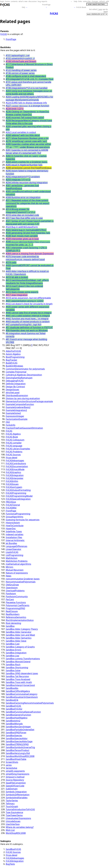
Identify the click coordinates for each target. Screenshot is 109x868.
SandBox (10, 626)
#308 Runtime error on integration (23, 197)
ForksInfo (11, 425)
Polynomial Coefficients (18, 605)
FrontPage (46, 5)
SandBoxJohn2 (13, 721)
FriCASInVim (12, 481)
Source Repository (15, 780)
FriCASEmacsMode (15, 469)
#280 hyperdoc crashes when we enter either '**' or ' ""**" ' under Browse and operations (28, 146)
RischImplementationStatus (20, 620)
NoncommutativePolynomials (21, 582)
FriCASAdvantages (15, 460)
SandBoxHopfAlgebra (17, 718)
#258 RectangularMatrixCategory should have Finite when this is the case (29, 122)
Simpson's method (15, 777)
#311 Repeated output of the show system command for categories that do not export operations (28, 203)
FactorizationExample (17, 419)
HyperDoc (11, 528)
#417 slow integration (17, 295)
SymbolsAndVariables (17, 798)
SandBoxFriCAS (13, 706)
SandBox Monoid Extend (18, 662)
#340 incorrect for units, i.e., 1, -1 (28, 243)
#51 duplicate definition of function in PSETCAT (29, 327)
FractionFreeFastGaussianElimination (24, 428)
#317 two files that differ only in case (24, 218)
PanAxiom (11, 594)
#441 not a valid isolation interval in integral (28, 316)
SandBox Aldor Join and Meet (20, 635)
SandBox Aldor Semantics (19, 638)
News (9, 576)
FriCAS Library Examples (18, 449)
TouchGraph (12, 806)
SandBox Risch (13, 665)
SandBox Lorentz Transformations (23, 659)
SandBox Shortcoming (17, 667)
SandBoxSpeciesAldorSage (19, 741)
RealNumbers (13, 614)
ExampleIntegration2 (16, 410)
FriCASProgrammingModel (19, 496)
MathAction (12, 558)
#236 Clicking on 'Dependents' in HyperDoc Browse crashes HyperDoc (27, 113)
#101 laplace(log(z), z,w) (18, 55)
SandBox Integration (16, 653)
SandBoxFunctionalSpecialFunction (23, 712)
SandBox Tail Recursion (17, 676)
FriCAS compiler (14, 443)
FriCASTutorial (13, 505)
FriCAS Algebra (13, 434)
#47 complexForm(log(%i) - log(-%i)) (24, 324)
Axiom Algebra (13, 354)
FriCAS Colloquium (15, 440)
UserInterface (13, 824)
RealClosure (12, 611)
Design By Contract (15, 387)
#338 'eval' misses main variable (22, 236)
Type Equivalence (14, 812)
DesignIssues (12, 390)
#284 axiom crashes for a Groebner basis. (27, 162)
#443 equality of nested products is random (28, 322)
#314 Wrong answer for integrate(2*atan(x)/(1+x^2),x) (21, 211)
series (9, 765)
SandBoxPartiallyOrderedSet (20, 730)
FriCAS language (14, 446)
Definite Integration (16, 384)
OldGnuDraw (12, 585)
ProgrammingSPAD (15, 608)
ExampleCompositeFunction (20, 404)
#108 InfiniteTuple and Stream (21, 61)
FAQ (23, 7)
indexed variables (15, 534)
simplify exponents (15, 771)
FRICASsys (11, 502)
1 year (100, 9)
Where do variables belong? (20, 827)
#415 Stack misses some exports (22, 292)
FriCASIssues (12, 484)
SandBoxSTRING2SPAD (17, 744)
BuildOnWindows (14, 366)
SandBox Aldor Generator (19, 632)
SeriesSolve (11, 768)
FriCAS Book (81, 7)
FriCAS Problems (14, 452)
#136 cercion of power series (20, 73)
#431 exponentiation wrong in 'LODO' (25, 301)
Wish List (10, 830)
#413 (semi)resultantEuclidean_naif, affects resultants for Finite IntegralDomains (27, 282)
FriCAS (4, 34)
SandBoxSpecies (14, 735)
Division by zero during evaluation (23, 398)
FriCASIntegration (15, 475)
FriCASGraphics (13, 472)
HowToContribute (15, 526)
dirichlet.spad (13, 392)
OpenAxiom (12, 588)
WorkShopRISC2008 (16, 833)
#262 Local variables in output (21, 132)
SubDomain (12, 789)
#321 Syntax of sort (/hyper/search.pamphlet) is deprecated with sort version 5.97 (30, 222)
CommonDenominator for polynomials (25, 369)
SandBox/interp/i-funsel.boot (20, 685)
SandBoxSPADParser (16, 733)
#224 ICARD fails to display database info (26, 103)
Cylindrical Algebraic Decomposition (24, 375)
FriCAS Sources (13, 455)
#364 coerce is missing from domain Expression (30, 253)
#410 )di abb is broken (17, 277)
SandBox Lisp (12, 656)
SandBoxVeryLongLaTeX (18, 753)
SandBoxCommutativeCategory (22, 694)
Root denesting (13, 623)
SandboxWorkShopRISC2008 (20, 756)
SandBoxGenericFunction (18, 715)
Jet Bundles (11, 543)
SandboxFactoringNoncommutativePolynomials (30, 703)
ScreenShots (12, 762)
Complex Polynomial (16, 372)
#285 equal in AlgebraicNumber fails (24, 165)
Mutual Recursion (15, 570)
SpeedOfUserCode (15, 786)
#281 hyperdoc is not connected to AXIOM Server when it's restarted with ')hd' (27, 151)
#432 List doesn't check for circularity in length (29, 304)
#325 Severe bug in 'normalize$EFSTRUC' (26, 230)
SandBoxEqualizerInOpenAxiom (22, 697)
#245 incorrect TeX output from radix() (25, 117)
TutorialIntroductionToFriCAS (20, 809)
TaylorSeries (12, 801)
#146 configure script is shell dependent (26, 76)
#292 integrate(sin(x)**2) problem (23, 177)
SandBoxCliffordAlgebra (18, 691)
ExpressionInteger (15, 416)
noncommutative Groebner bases (23, 579)
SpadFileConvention (16, 783)
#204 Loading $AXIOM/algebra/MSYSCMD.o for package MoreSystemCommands (29, 98)
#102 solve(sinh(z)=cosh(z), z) (20, 58)
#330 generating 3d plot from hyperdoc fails (28, 233)
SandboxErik (12, 700)
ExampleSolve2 (13, 413)
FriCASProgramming (16, 493)
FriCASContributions (16, 463)
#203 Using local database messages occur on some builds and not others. (29, 92)
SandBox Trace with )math (19, 682)
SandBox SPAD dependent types (22, 673)
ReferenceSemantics (16, 617)
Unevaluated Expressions (18, 818)
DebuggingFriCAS (15, 381)
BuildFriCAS (12, 363)
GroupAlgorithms (14, 517)
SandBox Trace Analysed (18, 679)
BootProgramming (15, 357)
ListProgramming (14, 555)
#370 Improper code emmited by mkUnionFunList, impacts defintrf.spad (25, 258)
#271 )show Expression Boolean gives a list (27, 138)
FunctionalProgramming (18, 514)
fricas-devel (12, 458)
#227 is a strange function (27, 106)
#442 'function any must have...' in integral (27, 319)
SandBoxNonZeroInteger (18, 727)
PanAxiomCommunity (17, 596)
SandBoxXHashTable (16, 759)
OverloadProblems (15, 591)
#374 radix (11, 262)
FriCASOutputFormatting (18, 490)
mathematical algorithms (18, 564)
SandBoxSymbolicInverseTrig (20, 747)
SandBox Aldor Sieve (16, 641)
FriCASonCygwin (14, 487)
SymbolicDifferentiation (18, 795)
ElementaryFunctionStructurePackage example (29, 401)
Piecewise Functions (16, 602)
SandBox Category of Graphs (20, 647)
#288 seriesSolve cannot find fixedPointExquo (29, 168)
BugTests (10, 864)
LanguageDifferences (16, 546)
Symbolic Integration (16, 792)
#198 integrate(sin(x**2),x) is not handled (27, 88)
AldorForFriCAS (13, 351)
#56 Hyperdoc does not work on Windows (27, 330)
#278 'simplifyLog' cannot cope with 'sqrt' (26, 141)
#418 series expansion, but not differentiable (28, 298)
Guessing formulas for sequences (23, 520)
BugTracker (11, 360)
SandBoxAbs (12, 688)
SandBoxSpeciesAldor (17, 738)
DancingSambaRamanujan (19, 378)
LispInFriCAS (12, 552)
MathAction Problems (17, 561)
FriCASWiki (11, 508)
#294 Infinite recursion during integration (27, 183)
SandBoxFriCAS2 (14, 709)
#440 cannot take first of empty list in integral (29, 313)
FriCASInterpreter (15, 478)
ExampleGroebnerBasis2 (18, 407)
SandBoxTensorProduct (17, 750)
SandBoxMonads (14, 724)
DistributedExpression (17, 395)
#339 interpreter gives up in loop (22, 239)
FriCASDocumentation (17, 466)
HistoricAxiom (13, 523)
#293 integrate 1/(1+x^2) (18, 180)
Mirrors (10, 567)
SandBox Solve (13, 670)
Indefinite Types (14, 531)
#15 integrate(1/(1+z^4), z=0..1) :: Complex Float (30, 79)
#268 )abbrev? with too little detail (23, 135)
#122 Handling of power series (21, 70)
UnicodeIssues (13, 821)
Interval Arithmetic (15, 540)
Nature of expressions (17, 573)
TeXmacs (10, 803)
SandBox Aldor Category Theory (22, 629)
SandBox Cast (13, 644)
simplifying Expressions (18, 774)
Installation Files (14, 537)
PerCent (10, 599)
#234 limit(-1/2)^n (15, 109)
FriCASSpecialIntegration (18, 499)
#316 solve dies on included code (22, 215)
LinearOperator (14, 549)
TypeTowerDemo (14, 815)
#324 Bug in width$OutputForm (22, 227)
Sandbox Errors (13, 650)
